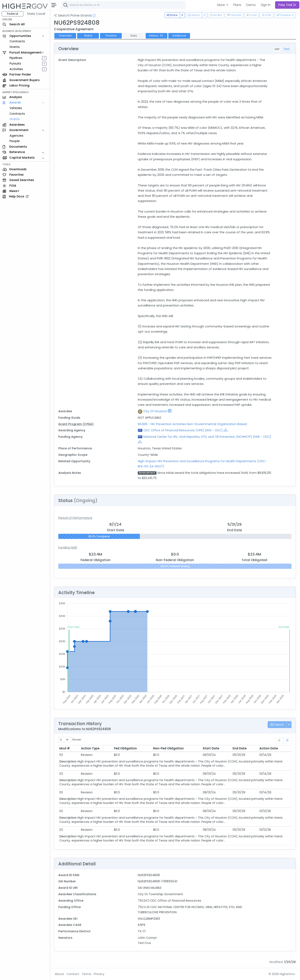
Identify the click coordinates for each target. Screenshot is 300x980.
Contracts (17, 41)
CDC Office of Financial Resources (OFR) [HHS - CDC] (183, 430)
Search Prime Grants (73, 15)
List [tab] (277, 49)
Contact (73, 974)
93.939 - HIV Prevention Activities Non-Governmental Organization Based (192, 424)
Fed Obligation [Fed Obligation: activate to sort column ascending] (125, 748)
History (156, 36)
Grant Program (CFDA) (76, 424)
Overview (65, 36)
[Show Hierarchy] (226, 430)
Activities (16, 69)
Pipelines (16, 58)
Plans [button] (237, 5)
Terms (87, 974)
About (59, 974)
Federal (13, 14)
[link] (287, 740)
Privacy (99, 974)
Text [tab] (286, 49)
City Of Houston (155, 411)
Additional (179, 36)
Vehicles (16, 108)
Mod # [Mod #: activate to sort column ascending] (65, 748)
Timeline (111, 36)
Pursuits (15, 63)
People (15, 141)
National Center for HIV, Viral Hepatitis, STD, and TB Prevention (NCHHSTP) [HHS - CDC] (207, 437)
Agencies (16, 136)
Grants (15, 47)
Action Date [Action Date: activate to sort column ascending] (269, 748)
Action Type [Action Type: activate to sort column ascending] (90, 748)
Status (88, 36)
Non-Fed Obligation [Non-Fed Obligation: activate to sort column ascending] (168, 748)
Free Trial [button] (287, 5)
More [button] (221, 5)
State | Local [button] (36, 14)
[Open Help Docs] (94, 16)
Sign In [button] (266, 5)
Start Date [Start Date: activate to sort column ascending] (211, 748)
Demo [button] (251, 5)
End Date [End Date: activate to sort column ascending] (240, 748)
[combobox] (123, 5)
